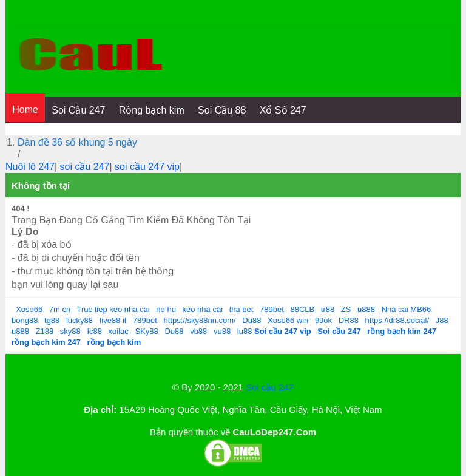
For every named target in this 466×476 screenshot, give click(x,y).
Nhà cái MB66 (407, 309)
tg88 (52, 320)
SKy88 (146, 331)
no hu (166, 309)
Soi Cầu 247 (78, 110)
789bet (272, 309)
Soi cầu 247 (270, 387)
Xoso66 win (288, 320)
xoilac (119, 331)
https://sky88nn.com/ (199, 320)
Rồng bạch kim (152, 110)
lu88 (245, 331)
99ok (323, 320)
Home (25, 110)
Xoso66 (29, 309)
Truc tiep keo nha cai (113, 309)
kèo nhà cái (203, 309)
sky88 (70, 331)
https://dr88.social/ (397, 320)
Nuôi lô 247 (30, 167)
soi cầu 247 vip (147, 167)
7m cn (60, 309)
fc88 (94, 331)
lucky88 (79, 320)
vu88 (222, 331)
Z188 (45, 331)
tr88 (328, 309)
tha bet (241, 309)
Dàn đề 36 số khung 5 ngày (77, 142)
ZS (346, 309)
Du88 (252, 320)
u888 (366, 309)
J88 (442, 320)
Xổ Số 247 (283, 110)
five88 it (113, 320)
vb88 (198, 331)
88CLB (302, 309)
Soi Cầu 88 (222, 110)
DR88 (349, 320)
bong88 (25, 320)
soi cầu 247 (85, 167)
